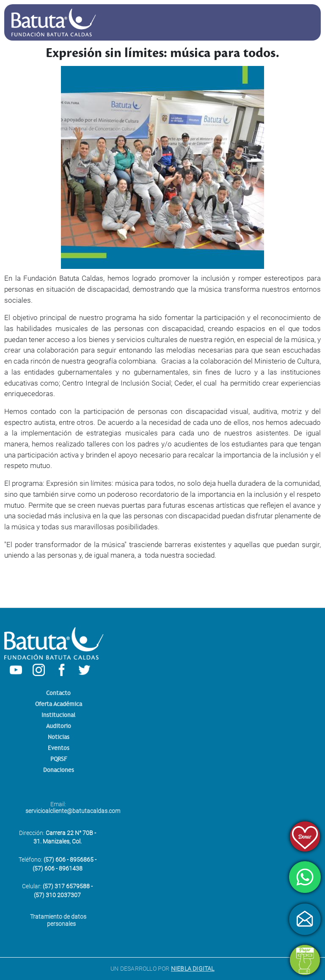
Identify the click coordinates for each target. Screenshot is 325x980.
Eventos (59, 748)
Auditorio (59, 726)
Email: (62, 808)
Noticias (59, 737)
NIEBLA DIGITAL (193, 969)
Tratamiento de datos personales (58, 920)
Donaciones (59, 770)
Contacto (58, 693)
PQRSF (59, 759)
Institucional (58, 715)
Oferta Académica (59, 704)
